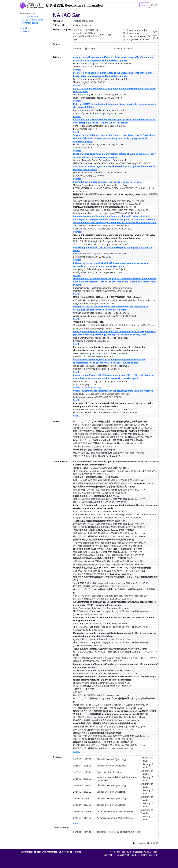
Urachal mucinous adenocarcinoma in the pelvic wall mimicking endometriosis (114, 391)
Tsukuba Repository (91, 388)
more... (77, 416)
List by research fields (32, 20)
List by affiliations (30, 17)
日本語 (154, 5)
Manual (23, 28)
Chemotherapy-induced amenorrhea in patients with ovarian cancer (108, 182)
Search (145, 5)
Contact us (25, 31)
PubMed (77, 70)
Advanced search (30, 23)
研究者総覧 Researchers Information (74, 5)
